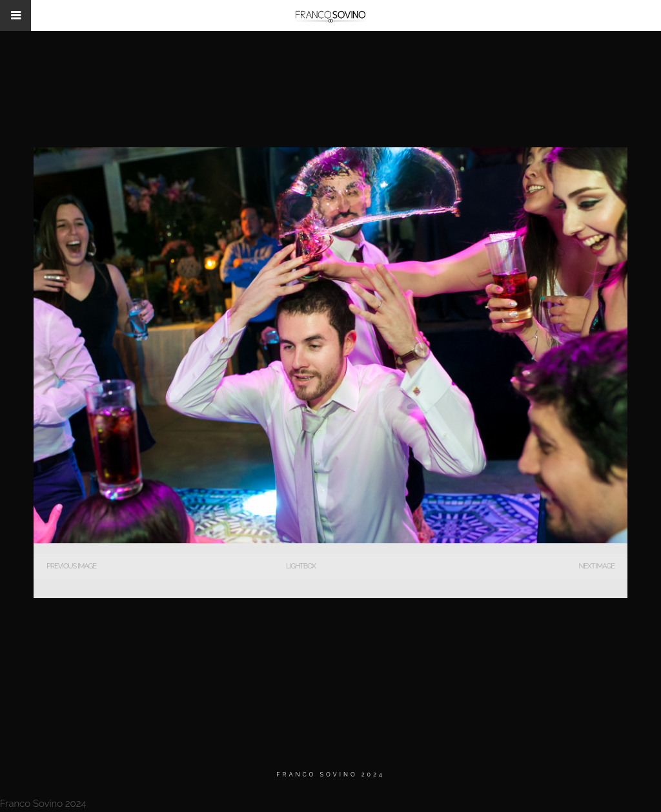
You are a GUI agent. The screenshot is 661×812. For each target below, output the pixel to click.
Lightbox (301, 566)
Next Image (597, 566)
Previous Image (71, 566)
